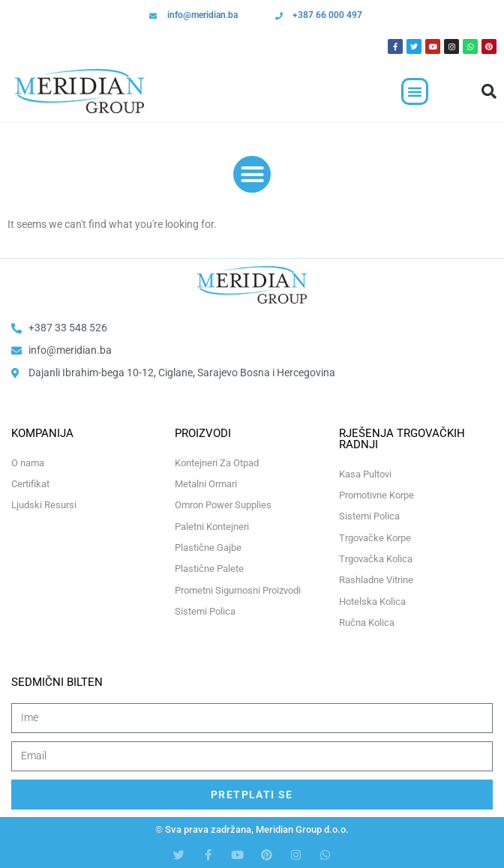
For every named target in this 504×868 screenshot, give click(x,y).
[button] (415, 91)
